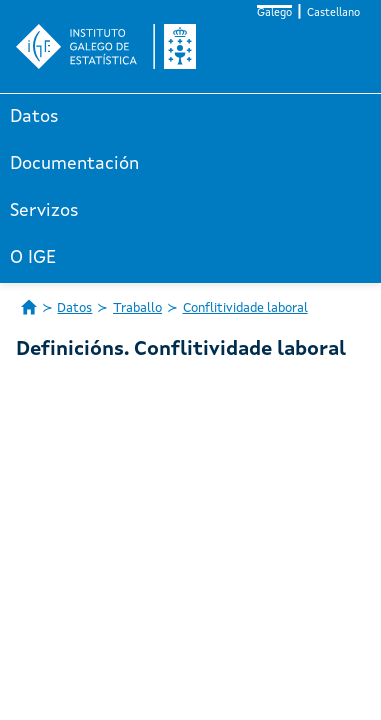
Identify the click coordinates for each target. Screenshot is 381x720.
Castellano (333, 13)
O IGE (33, 258)
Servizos (44, 211)
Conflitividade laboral (245, 308)
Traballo (137, 308)
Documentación (74, 164)
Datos (34, 117)
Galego (274, 13)
